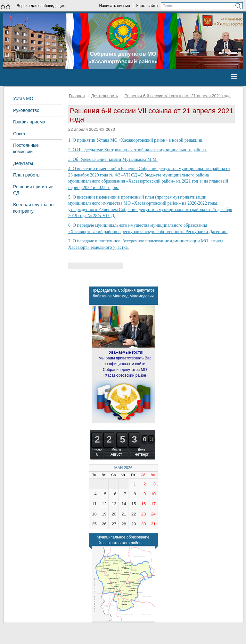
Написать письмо (114, 6)
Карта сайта (147, 6)
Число (97, 449)
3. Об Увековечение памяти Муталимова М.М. (113, 159)
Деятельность (105, 96)
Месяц (116, 449)
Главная (77, 96)
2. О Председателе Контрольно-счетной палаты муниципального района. (138, 150)
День (141, 449)
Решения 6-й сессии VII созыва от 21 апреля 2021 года (178, 96)
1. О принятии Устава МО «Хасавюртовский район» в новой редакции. (136, 140)
